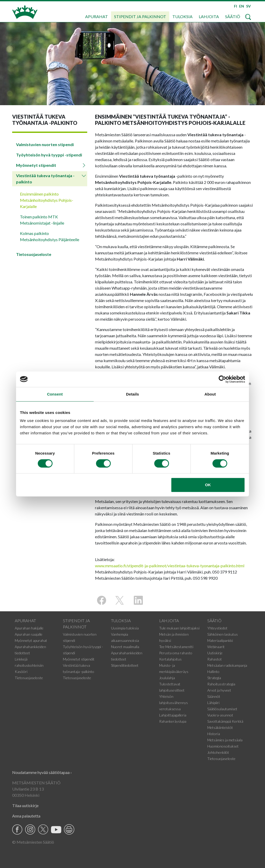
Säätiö (233, 16)
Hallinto (213, 672)
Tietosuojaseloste (34, 254)
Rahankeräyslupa (173, 721)
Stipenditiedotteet (125, 665)
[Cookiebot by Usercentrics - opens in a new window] (222, 379)
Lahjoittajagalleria (173, 715)
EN (242, 6)
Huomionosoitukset (223, 746)
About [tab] (210, 394)
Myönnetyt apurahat (31, 640)
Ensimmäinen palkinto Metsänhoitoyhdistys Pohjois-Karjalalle (47, 200)
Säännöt (214, 696)
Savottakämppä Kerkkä (225, 721)
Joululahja (167, 678)
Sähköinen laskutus (223, 634)
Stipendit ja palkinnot (140, 16)
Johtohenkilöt (218, 752)
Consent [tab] (55, 394)
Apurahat (97, 16)
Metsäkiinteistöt (220, 727)
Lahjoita (209, 16)
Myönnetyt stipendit (36, 165)
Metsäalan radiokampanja (227, 665)
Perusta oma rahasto (176, 653)
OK (208, 485)
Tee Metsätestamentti (176, 647)
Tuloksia (182, 16)
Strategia (214, 678)
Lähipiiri (213, 703)
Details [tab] (132, 394)
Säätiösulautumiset (222, 709)
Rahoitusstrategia (221, 684)
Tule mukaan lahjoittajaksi (179, 628)
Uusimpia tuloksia (125, 628)
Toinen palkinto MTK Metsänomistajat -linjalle (42, 220)
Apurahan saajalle (29, 634)
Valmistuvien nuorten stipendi (45, 144)
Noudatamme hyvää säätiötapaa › (42, 772)
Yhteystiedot (217, 628)
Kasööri (21, 672)
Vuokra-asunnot (220, 715)
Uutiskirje (215, 653)
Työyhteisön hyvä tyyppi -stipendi (49, 155)
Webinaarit (216, 647)
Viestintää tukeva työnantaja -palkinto (45, 179)
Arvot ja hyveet (219, 690)
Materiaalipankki (220, 640)
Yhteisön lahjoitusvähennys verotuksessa (174, 703)
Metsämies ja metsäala (225, 740)
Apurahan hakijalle (29, 628)
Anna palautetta (26, 816)
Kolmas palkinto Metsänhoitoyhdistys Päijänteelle (50, 236)
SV (248, 6)
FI (235, 6)
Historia (214, 734)
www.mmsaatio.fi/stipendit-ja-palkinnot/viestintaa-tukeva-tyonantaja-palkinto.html (170, 566)
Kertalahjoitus (170, 659)
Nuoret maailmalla (125, 647)
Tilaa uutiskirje (25, 805)
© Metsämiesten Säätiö (33, 842)
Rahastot (215, 659)
